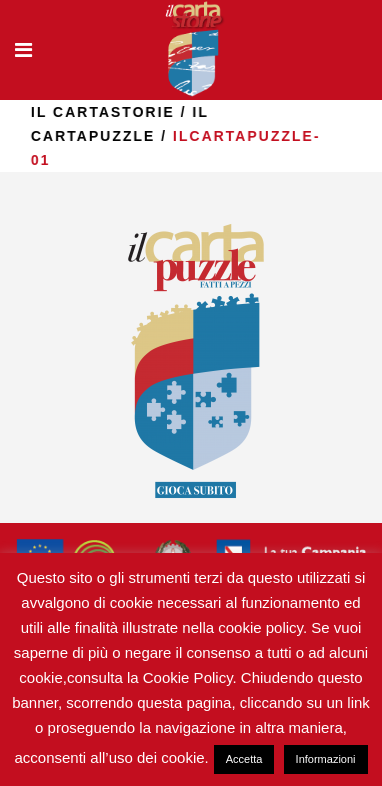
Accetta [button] (244, 759)
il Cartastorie (141, 112)
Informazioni (326, 759)
